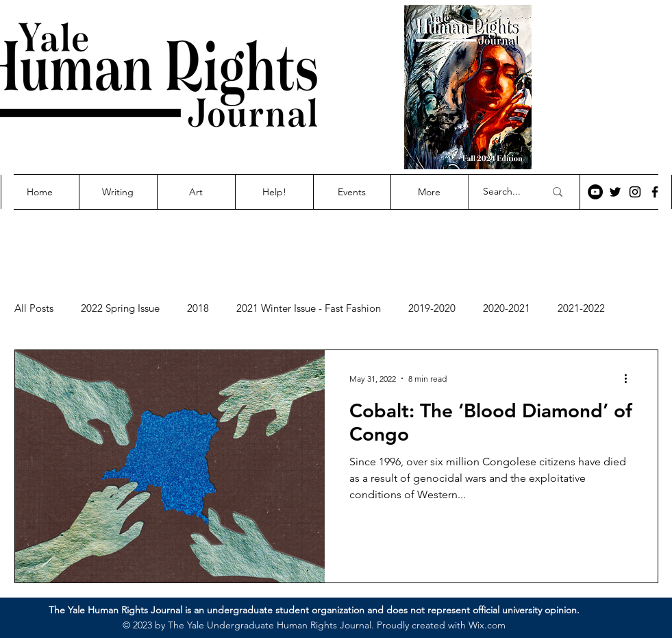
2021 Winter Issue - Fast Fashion (309, 308)
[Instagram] (635, 192)
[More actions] (631, 378)
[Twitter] (615, 192)
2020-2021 (507, 308)
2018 (198, 308)
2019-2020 (432, 308)
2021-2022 (581, 308)
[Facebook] (655, 192)
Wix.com (487, 625)
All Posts (34, 308)
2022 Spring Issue (120, 308)
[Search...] (503, 192)
